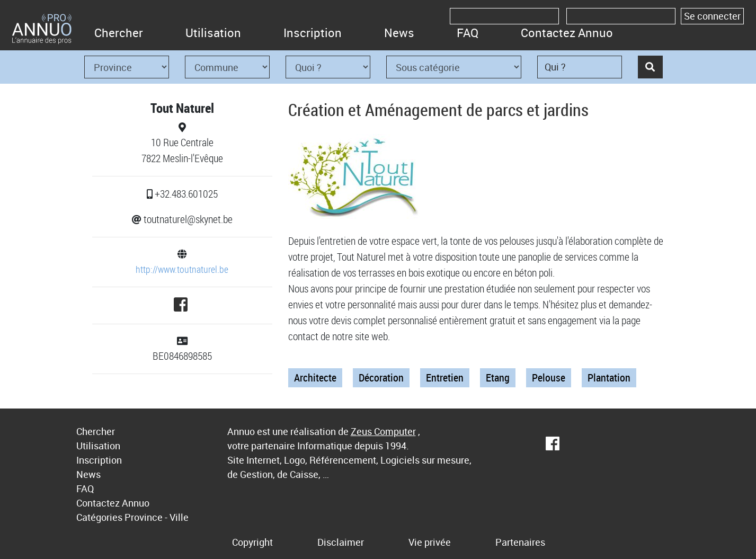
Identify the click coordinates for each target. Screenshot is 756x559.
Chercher (119, 33)
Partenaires (520, 542)
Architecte (315, 378)
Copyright (252, 542)
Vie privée (430, 542)
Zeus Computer (383, 431)
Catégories (99, 517)
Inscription (313, 33)
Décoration (381, 378)
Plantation (609, 378)
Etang (498, 378)
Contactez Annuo (567, 33)
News (399, 33)
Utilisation (213, 33)
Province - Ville (157, 517)
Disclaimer (341, 542)
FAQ (468, 33)
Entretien (445, 378)
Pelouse (549, 378)
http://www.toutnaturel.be (182, 269)
